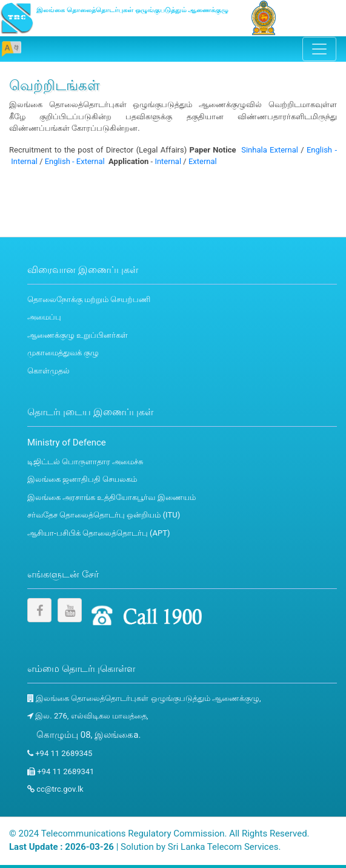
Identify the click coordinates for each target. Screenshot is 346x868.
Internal (168, 161)
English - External (75, 161)
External (203, 161)
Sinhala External (270, 150)
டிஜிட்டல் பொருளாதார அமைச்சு (85, 462)
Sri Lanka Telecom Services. (225, 847)
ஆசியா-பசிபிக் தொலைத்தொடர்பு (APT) (98, 533)
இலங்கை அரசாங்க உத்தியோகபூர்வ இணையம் (111, 497)
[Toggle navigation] (319, 49)
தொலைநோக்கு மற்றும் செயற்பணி (89, 299)
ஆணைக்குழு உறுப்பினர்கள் (78, 335)
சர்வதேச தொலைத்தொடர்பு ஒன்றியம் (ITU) (104, 515)
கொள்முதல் (48, 371)
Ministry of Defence (67, 442)
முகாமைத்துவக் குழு (63, 353)
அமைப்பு (44, 317)
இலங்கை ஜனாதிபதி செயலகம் (82, 479)
